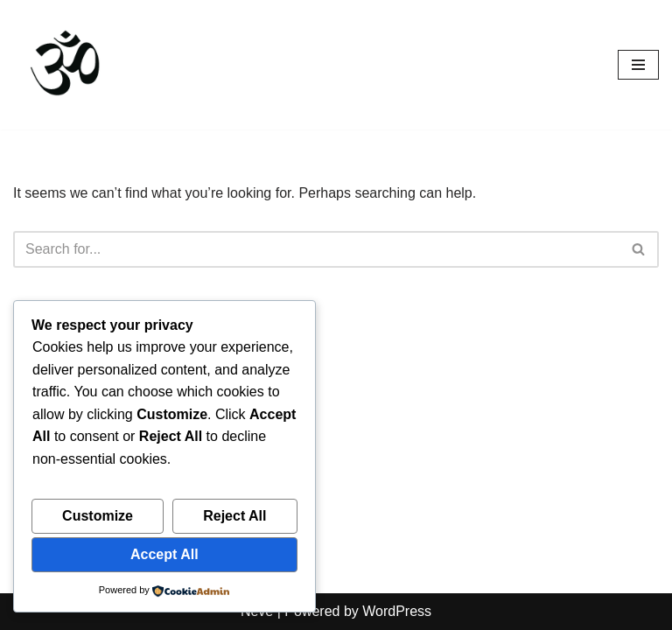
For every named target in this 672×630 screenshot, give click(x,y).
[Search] (316, 249)
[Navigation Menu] (638, 65)
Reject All (234, 516)
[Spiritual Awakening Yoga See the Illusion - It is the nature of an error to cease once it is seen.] (66, 65)
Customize (98, 516)
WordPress (397, 611)
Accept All (164, 554)
